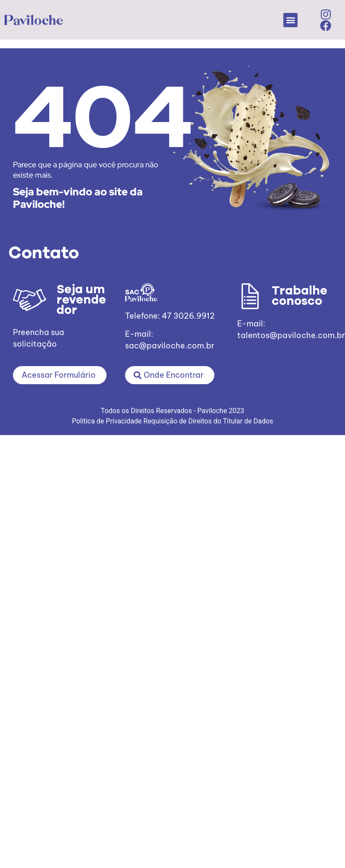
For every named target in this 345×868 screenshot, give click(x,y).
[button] (290, 20)
